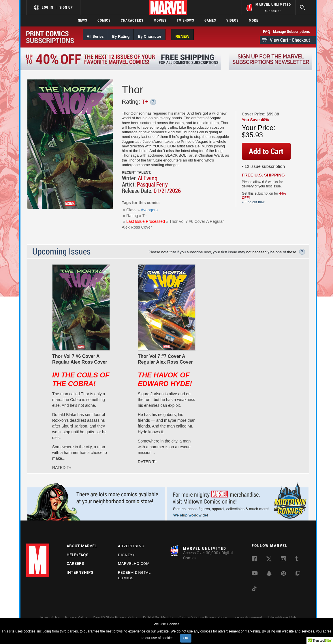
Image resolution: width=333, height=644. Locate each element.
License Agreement (247, 618)
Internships (80, 572)
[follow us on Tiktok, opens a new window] (254, 590)
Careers (75, 564)
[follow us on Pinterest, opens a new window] (283, 574)
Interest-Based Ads (282, 618)
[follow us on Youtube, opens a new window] (255, 574)
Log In (47, 7)
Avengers (149, 210)
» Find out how (253, 202)
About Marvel (82, 546)
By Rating (121, 36)
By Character (149, 36)
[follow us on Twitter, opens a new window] (269, 560)
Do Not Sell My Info (158, 618)
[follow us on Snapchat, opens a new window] (269, 575)
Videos (232, 20)
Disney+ (126, 555)
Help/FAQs (78, 555)
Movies (160, 20)
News (82, 20)
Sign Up (66, 7)
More (254, 20)
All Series (95, 36)
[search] (303, 7)
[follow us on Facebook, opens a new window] (254, 560)
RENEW (182, 36)
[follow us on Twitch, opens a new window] (298, 575)
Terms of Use (49, 618)
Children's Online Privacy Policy (203, 618)
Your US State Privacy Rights (115, 618)
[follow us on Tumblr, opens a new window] (297, 560)
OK (186, 638)
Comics (104, 20)
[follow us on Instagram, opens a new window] (283, 560)
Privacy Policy (76, 618)
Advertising (131, 546)
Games (210, 20)
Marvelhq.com (134, 564)
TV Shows (185, 20)
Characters (132, 20)
